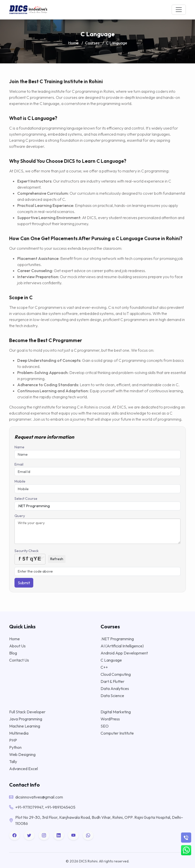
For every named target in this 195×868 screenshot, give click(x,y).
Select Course (26, 499)
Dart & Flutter (112, 681)
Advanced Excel (23, 769)
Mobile (20, 481)
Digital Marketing (116, 712)
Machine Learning (25, 726)
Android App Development (124, 653)
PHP (13, 740)
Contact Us (19, 660)
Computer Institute (117, 733)
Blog (13, 653)
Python (15, 747)
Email (19, 464)
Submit (24, 583)
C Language (111, 660)
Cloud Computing (116, 674)
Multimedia (19, 733)
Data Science (112, 696)
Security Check (27, 551)
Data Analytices (115, 688)
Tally (13, 761)
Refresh (57, 559)
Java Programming (26, 719)
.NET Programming (117, 639)
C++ (104, 667)
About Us (17, 646)
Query (20, 516)
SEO (105, 726)
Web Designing (22, 754)
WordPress (110, 719)
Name (19, 447)
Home (73, 43)
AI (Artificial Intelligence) (122, 646)
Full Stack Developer (27, 712)
